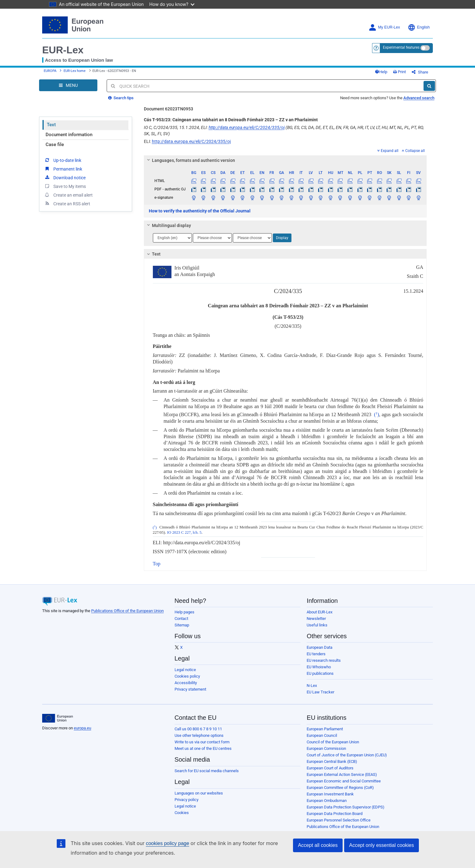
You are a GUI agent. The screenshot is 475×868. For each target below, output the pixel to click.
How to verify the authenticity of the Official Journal (200, 211)
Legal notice (185, 670)
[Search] (429, 86)
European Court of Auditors (330, 768)
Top (157, 564)
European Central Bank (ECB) (332, 761)
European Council (322, 735)
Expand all (388, 151)
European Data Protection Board (335, 814)
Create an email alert (68, 195)
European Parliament (325, 729)
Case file (55, 145)
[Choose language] (172, 238)
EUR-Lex (63, 50)
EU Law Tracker (320, 692)
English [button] (419, 27)
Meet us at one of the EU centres (203, 748)
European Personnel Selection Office (339, 820)
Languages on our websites (199, 793)
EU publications (320, 673)
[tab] (285, 160)
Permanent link (63, 169)
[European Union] (58, 718)
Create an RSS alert (67, 203)
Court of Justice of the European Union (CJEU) (347, 755)
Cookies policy (187, 676)
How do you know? (172, 4)
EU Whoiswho (319, 667)
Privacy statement (190, 689)
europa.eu (82, 728)
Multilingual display (168, 225)
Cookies (182, 813)
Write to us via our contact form (202, 742)
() (376, 414)
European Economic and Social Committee (344, 781)
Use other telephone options (199, 735)
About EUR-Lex (320, 612)
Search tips (121, 98)
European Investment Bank (330, 794)
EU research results (324, 660)
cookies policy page (167, 843)
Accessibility (186, 683)
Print (400, 72)
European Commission (326, 748)
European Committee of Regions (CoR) (340, 788)
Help (381, 72)
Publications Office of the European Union (127, 611)
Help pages (184, 612)
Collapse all (413, 151)
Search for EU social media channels (207, 771)
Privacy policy (186, 800)
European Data (320, 647)
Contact (181, 619)
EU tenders (316, 654)
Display (282, 238)
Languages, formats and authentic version (190, 160)
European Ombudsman (327, 801)
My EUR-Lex (384, 27)
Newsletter (316, 619)
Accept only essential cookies (382, 845)
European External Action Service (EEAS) (342, 775)
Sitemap (182, 625)
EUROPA (50, 71)
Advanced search (419, 98)
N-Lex (312, 685)
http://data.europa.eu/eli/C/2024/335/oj (247, 127)
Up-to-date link (63, 160)
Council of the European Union (333, 742)
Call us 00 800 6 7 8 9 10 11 (198, 729)
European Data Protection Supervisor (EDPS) (346, 807)
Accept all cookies (318, 845)
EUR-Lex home (75, 71)
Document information (69, 135)
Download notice (65, 177)
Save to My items (65, 186)
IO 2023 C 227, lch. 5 (184, 532)
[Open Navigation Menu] (68, 85)
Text (51, 125)
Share (420, 72)
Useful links (317, 625)
